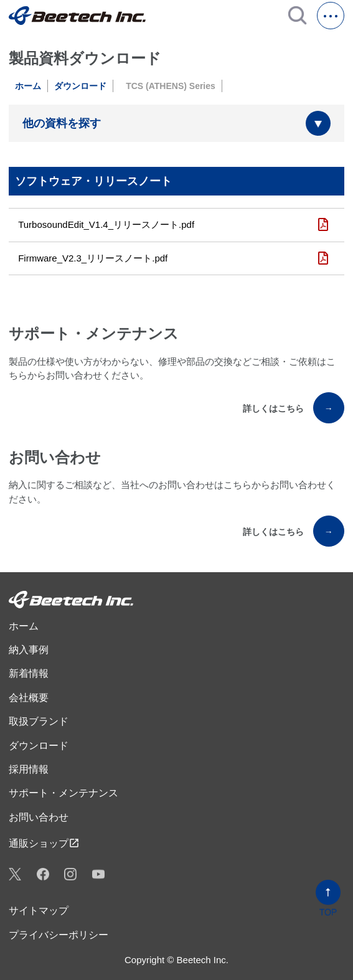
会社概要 (29, 698)
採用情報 (29, 769)
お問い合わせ (39, 817)
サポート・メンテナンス (64, 793)
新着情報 (29, 673)
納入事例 (29, 650)
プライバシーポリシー (59, 935)
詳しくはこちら (294, 408)
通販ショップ (44, 843)
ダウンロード (80, 86)
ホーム (28, 86)
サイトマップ (39, 911)
